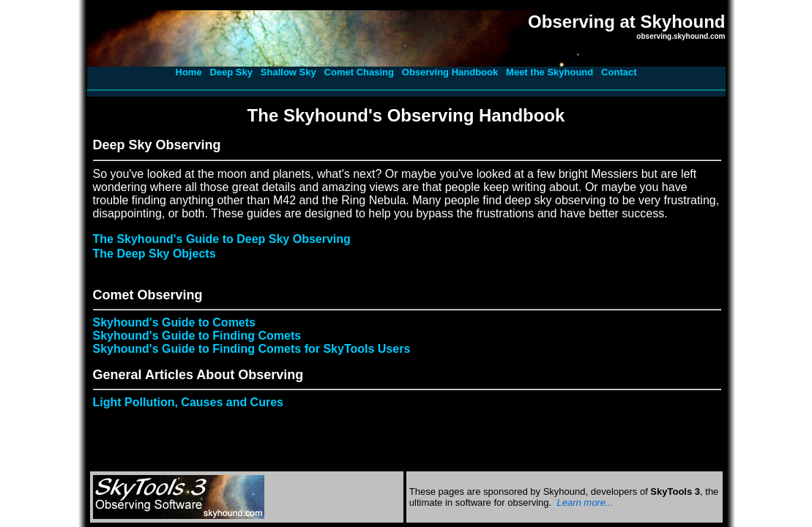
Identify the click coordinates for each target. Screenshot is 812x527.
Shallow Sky (288, 72)
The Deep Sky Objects (154, 254)
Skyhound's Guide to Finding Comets (197, 336)
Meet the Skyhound (550, 72)
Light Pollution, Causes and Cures (188, 402)
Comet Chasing (359, 72)
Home (189, 72)
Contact (619, 72)
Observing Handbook (450, 72)
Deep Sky (231, 72)
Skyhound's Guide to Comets (175, 322)
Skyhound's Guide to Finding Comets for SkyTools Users (252, 349)
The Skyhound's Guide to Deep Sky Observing (222, 239)
